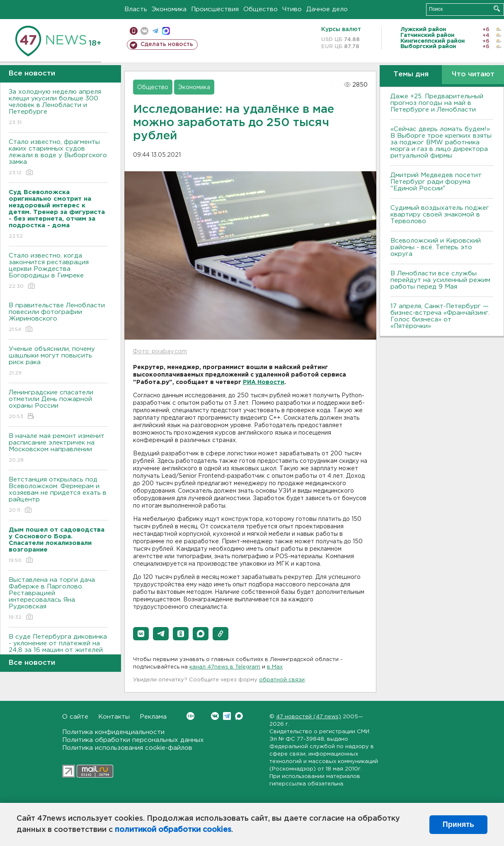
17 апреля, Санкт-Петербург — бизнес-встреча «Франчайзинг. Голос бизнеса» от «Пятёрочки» (440, 316)
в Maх (275, 667)
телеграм (155, 31)
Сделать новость (167, 44)
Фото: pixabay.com (160, 352)
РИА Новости (264, 382)
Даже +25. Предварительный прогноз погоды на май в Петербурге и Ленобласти (437, 103)
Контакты (114, 717)
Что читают (473, 74)
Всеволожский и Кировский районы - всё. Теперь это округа (436, 247)
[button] (141, 634)
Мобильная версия (134, 31)
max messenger (166, 31)
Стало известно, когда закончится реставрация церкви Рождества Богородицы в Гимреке (58, 271)
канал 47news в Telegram (225, 667)
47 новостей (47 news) (309, 717)
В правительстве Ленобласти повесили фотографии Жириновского (58, 318)
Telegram (227, 716)
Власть (136, 9)
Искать (497, 9)
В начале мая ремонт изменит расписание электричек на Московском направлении (58, 449)
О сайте (75, 717)
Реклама (153, 717)
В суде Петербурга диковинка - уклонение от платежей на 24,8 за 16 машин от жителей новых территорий (58, 653)
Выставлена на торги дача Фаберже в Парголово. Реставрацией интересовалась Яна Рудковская (58, 599)
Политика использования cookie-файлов (127, 748)
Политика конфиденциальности (113, 732)
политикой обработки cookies (173, 830)
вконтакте (144, 31)
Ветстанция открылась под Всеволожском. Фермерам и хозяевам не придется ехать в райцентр (58, 495)
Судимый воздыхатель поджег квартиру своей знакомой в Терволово (440, 215)
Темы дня (411, 74)
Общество (260, 9)
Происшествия (215, 9)
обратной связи (282, 680)
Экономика (169, 9)
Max (239, 716)
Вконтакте (190, 716)
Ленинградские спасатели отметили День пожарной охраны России (58, 405)
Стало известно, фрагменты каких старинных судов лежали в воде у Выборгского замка (58, 158)
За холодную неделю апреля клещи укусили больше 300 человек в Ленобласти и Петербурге (58, 108)
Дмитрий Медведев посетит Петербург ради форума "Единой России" (436, 182)
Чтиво (292, 9)
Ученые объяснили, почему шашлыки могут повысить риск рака (58, 361)
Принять (458, 824)
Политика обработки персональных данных (133, 740)
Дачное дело (327, 9)
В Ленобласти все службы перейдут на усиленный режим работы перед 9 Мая (440, 280)
